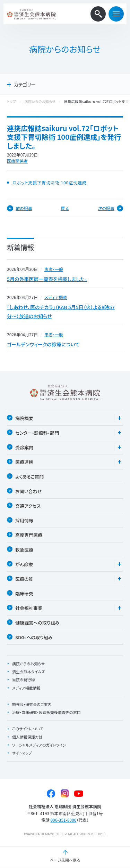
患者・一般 (54, 269)
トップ (11, 102)
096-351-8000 (63, 820)
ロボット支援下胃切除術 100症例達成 (50, 182)
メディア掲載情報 (26, 688)
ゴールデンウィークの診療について (43, 344)
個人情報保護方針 (27, 737)
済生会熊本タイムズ (29, 672)
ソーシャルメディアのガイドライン (39, 745)
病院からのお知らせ (40, 102)
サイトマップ (22, 753)
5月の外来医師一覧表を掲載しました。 (47, 279)
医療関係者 (17, 161)
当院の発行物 (24, 680)
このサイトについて (28, 729)
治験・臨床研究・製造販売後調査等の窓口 (46, 712)
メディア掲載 (56, 297)
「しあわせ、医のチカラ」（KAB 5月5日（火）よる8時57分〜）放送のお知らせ (61, 312)
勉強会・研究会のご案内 (32, 704)
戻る (65, 208)
